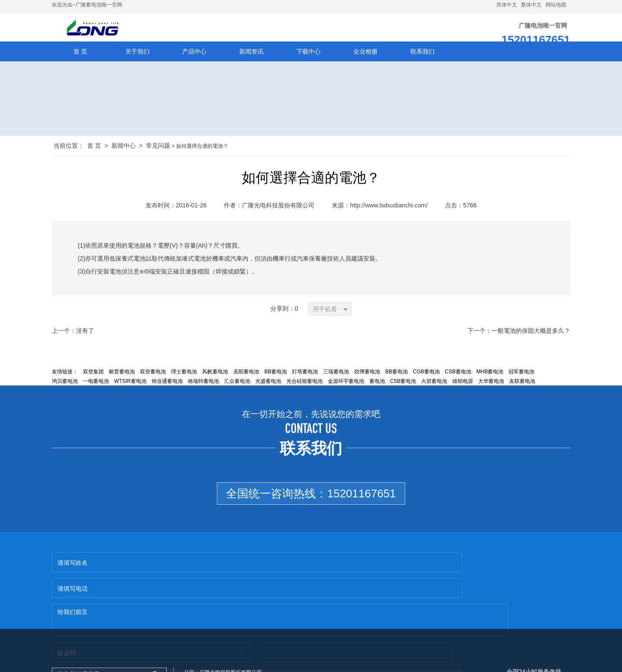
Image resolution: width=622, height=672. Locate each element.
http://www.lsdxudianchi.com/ (389, 213)
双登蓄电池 (153, 380)
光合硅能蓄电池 (305, 389)
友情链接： (65, 380)
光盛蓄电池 (268, 389)
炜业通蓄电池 (167, 389)
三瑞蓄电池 (336, 380)
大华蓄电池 (491, 389)
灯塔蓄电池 (305, 380)
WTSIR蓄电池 (130, 389)
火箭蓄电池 (434, 389)
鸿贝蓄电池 (65, 389)
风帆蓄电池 (215, 380)
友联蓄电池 (522, 389)
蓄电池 (377, 389)
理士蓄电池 (184, 380)
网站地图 (556, 5)
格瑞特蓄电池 (203, 389)
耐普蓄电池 (122, 380)
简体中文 (507, 5)
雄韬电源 (463, 389)
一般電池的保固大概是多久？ (531, 339)
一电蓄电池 (96, 389)
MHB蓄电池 (490, 380)
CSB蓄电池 (458, 380)
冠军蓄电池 (521, 380)
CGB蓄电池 (426, 380)
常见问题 (158, 154)
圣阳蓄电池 (246, 380)
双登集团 (93, 380)
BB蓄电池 (276, 380)
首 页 (94, 154)
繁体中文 (531, 5)
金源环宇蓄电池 (346, 389)
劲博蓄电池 (367, 380)
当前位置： (69, 154)
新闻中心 (124, 154)
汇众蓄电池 (237, 389)
